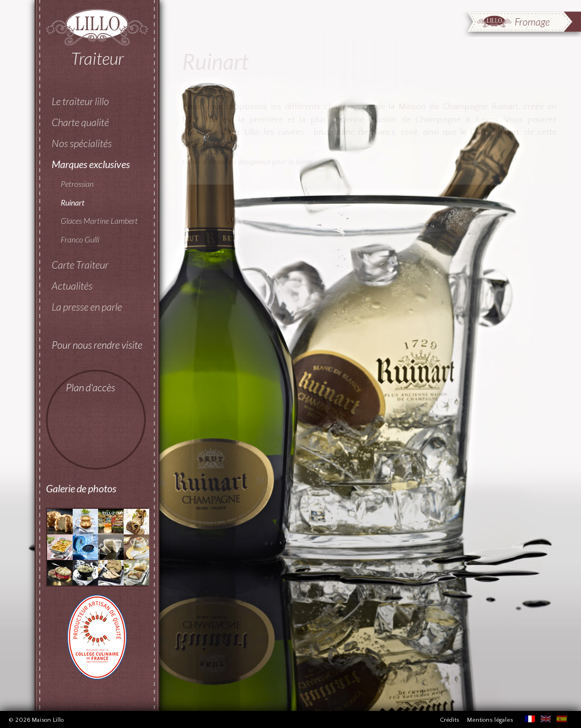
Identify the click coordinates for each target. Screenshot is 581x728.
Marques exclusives (91, 164)
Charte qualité (80, 122)
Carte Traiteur (80, 265)
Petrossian (77, 184)
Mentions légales (490, 720)
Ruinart (73, 202)
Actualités (72, 286)
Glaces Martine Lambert (99, 221)
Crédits (449, 720)
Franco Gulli (80, 239)
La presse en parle (87, 307)
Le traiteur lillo (80, 101)
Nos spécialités (82, 143)
